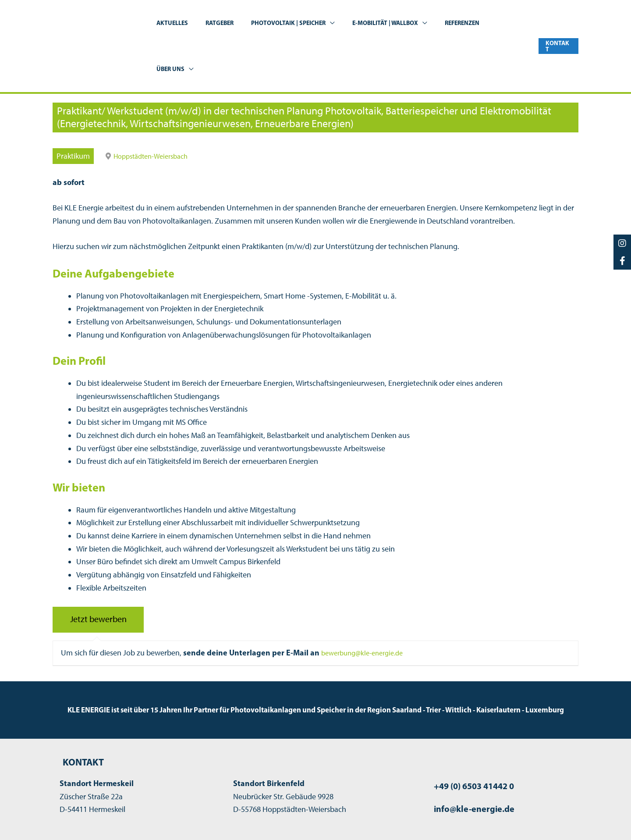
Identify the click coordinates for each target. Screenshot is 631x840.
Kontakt (565, 819)
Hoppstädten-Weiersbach (155, 110)
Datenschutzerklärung (508, 819)
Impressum (445, 819)
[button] (334, 23)
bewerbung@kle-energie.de (367, 607)
